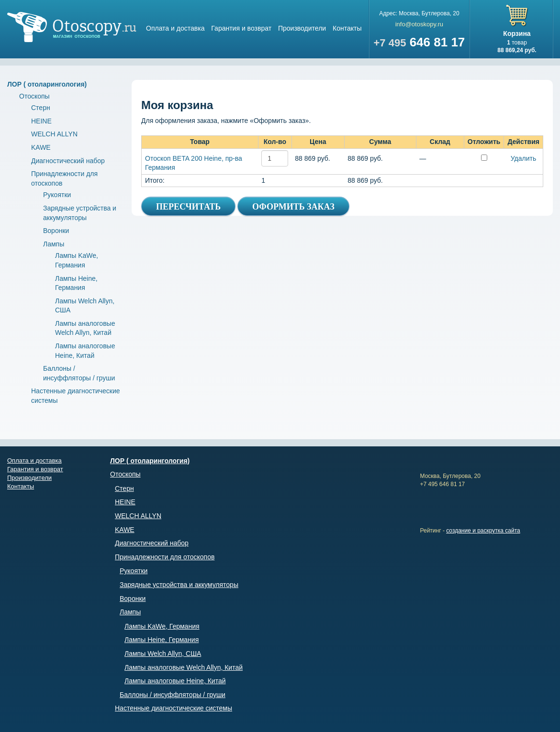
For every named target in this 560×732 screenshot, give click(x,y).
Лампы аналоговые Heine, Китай (175, 681)
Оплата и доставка (175, 28)
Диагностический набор (68, 161)
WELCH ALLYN (54, 134)
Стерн (41, 108)
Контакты (347, 28)
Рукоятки (57, 195)
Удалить (523, 158)
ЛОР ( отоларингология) (47, 84)
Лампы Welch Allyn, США (163, 654)
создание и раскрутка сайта (483, 531)
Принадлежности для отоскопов (165, 557)
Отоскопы (34, 96)
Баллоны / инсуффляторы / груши (173, 695)
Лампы (54, 244)
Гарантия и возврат (241, 28)
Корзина (517, 33)
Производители (302, 28)
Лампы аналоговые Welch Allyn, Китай (184, 667)
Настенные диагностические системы (174, 708)
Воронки (56, 231)
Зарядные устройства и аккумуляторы (179, 585)
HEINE (41, 121)
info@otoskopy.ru (419, 24)
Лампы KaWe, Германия (162, 626)
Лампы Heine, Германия (162, 640)
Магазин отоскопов (72, 27)
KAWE (41, 147)
